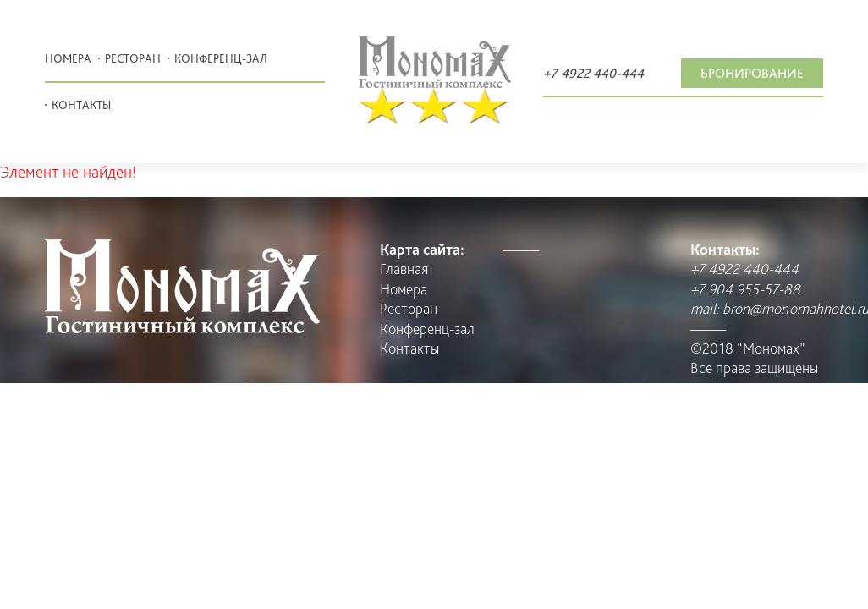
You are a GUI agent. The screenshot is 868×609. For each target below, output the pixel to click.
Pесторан (133, 58)
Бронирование (752, 73)
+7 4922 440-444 (593, 73)
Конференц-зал (221, 58)
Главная (404, 269)
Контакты (81, 105)
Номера (68, 58)
